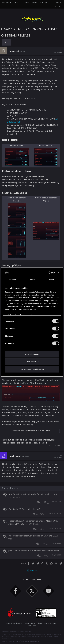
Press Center (32, 625)
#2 (58, 456)
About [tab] (51, 280)
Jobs (27, 2)
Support (44, 2)
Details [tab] (32, 280)
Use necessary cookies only (32, 369)
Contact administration (14, 623)
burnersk (14, 51)
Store (35, 2)
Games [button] (17, 2)
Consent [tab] (13, 280)
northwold (15, 456)
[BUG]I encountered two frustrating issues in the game (34, 551)
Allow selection (32, 362)
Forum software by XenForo (21, 641)
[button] (3, 12)
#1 (58, 51)
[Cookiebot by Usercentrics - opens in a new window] (48, 273)
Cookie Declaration (50, 623)
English (32, 571)
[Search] (5, 42)
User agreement (29, 623)
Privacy (39, 623)
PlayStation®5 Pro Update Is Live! (24, 509)
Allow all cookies (32, 354)
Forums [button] (6, 2)
